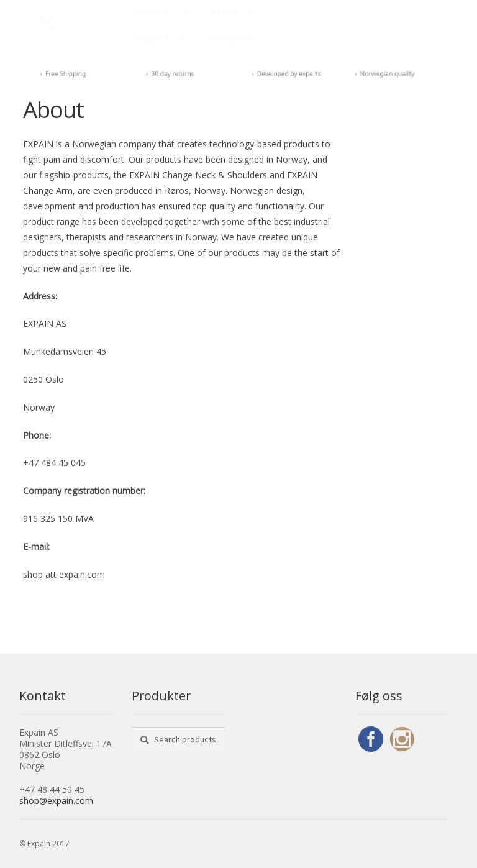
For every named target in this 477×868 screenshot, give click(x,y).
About (224, 13)
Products (152, 13)
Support (151, 39)
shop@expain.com (56, 801)
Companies (232, 39)
